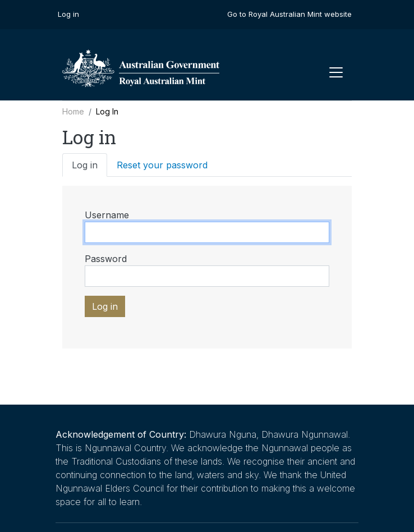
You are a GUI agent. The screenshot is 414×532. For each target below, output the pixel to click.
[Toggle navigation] (336, 72)
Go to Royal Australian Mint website (289, 14)
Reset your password (162, 165)
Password (106, 259)
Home (73, 111)
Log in (68, 14)
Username (107, 215)
